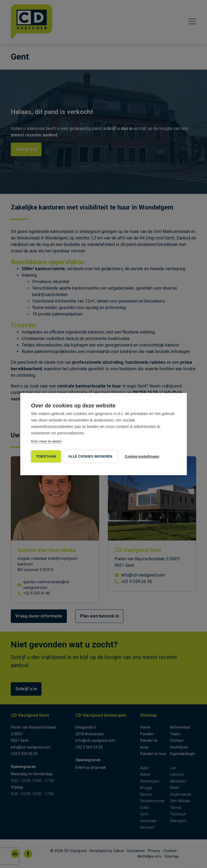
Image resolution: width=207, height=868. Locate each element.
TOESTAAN (46, 456)
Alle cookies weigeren (90, 457)
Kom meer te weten (46, 441)
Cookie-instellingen (142, 456)
